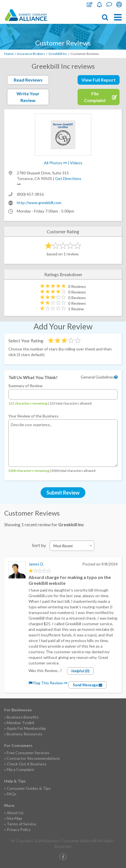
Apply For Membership (26, 728)
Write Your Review (28, 97)
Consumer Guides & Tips (29, 788)
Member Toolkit (21, 723)
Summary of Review (25, 386)
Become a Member (99, 4)
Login (119, 4)
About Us (15, 813)
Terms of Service (21, 824)
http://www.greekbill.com (39, 203)
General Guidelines (97, 377)
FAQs (12, 794)
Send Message (88, 685)
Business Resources (25, 734)
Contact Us (109, 4)
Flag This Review (48, 683)
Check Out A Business (27, 764)
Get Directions (68, 178)
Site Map (14, 818)
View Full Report (99, 80)
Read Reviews (28, 80)
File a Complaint (20, 769)
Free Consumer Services (28, 753)
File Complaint (90, 4)
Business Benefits (23, 717)
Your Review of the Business (33, 416)
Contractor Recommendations (33, 758)
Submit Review (63, 493)
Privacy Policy (19, 829)
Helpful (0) (80, 671)
